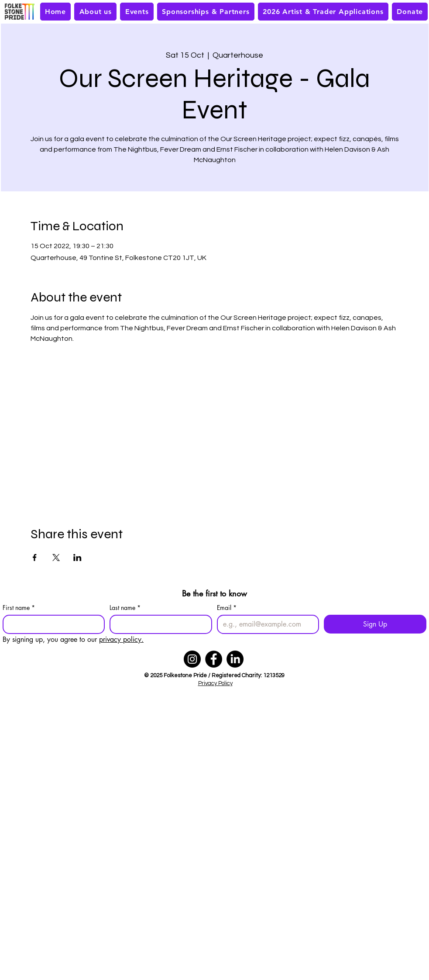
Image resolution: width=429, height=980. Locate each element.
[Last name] (158, 624)
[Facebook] (214, 659)
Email (227, 608)
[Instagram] (192, 659)
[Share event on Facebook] (35, 558)
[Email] (266, 624)
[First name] (51, 624)
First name (19, 608)
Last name (125, 608)
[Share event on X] (56, 558)
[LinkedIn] (235, 659)
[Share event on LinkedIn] (77, 558)
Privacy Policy (215, 683)
